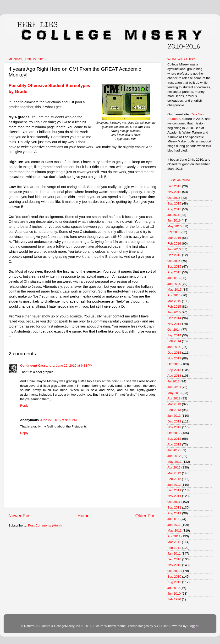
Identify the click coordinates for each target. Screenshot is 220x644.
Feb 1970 (174, 599)
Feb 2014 (174, 341)
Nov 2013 (174, 358)
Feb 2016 (174, 243)
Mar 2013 (174, 404)
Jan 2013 (174, 416)
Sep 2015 (174, 266)
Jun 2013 (174, 387)
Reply (24, 406)
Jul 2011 (173, 519)
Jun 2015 (174, 284)
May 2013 (174, 393)
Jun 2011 (174, 525)
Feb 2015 (174, 307)
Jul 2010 (173, 588)
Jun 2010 (174, 594)
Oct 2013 (174, 364)
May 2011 (174, 530)
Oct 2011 (174, 502)
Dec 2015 (174, 255)
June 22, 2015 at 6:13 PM (74, 366)
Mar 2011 (174, 542)
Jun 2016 (174, 220)
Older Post (146, 516)
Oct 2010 (174, 571)
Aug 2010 (174, 582)
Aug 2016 (174, 209)
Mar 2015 (174, 301)
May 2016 (174, 226)
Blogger (193, 626)
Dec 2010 (174, 559)
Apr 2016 (174, 232)
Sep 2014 (174, 335)
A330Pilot (161, 626)
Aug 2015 (174, 272)
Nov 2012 (174, 427)
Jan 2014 (174, 347)
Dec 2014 (174, 318)
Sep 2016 (174, 203)
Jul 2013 (173, 381)
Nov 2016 (174, 192)
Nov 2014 (174, 324)
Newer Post (20, 516)
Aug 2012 (174, 444)
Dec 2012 (174, 421)
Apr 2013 (174, 398)
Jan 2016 (174, 249)
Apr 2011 (174, 536)
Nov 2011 (174, 496)
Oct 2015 (174, 261)
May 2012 (174, 462)
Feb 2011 (174, 548)
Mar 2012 (174, 473)
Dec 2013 (174, 353)
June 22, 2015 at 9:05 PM (58, 420)
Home (83, 516)
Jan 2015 (174, 312)
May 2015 (174, 290)
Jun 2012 (174, 456)
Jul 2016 (173, 215)
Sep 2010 (174, 577)
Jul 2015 (173, 278)
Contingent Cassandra (37, 366)
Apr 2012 (174, 467)
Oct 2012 (174, 433)
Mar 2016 (174, 238)
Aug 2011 (174, 513)
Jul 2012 (173, 450)
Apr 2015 (174, 295)
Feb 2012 (174, 479)
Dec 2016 (174, 186)
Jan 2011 (174, 553)
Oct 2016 (174, 198)
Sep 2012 (174, 439)
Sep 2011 (174, 507)
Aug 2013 (174, 376)
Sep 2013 (174, 370)
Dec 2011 (174, 490)
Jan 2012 (174, 485)
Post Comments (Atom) (45, 525)
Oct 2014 (174, 330)
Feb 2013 (174, 410)
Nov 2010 (174, 565)
